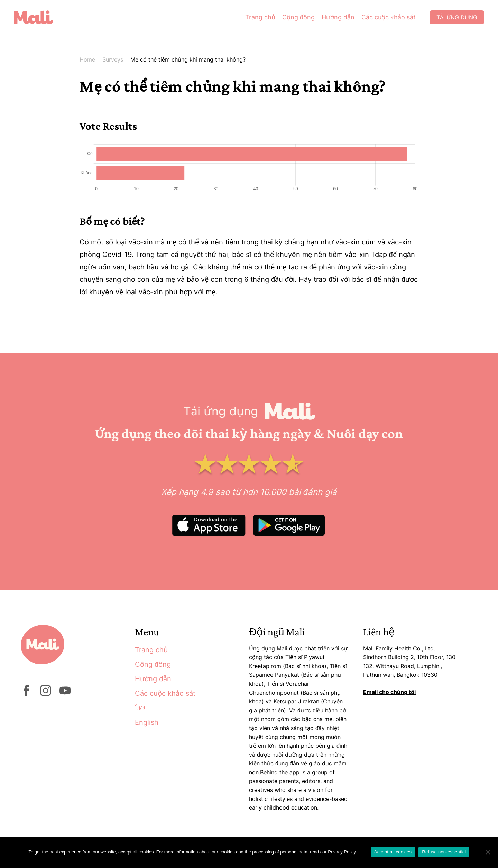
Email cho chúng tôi (389, 692)
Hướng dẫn (338, 17)
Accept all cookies (393, 852)
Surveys (113, 59)
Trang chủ (260, 17)
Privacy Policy (342, 852)
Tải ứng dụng (457, 17)
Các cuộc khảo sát (389, 17)
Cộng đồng (298, 17)
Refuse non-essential (444, 852)
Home (87, 59)
